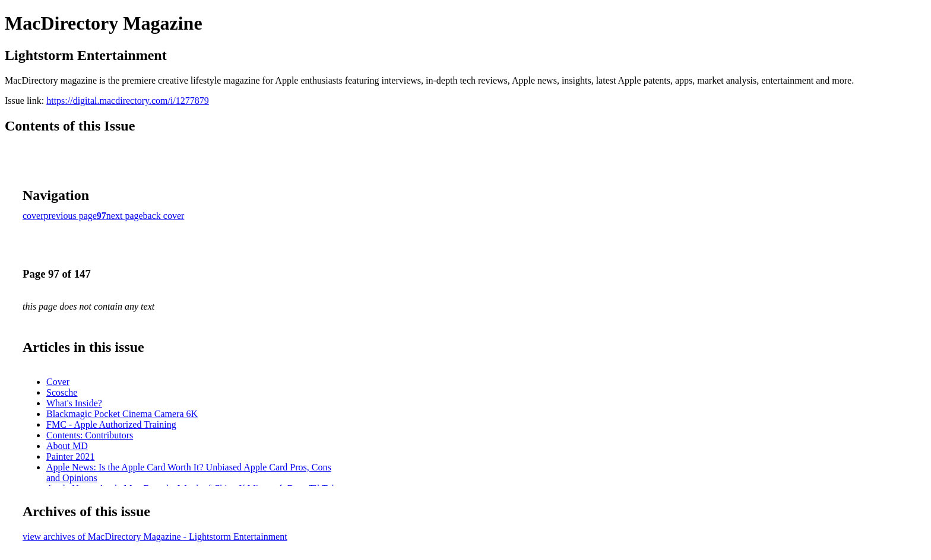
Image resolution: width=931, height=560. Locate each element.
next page (125, 216)
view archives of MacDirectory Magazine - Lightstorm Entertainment (155, 537)
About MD (67, 446)
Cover (58, 382)
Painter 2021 (70, 456)
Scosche (62, 392)
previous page (70, 216)
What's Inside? (74, 403)
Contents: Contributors (90, 435)
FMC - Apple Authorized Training (111, 424)
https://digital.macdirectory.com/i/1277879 (128, 101)
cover (33, 216)
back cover (164, 216)
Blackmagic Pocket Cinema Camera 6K (122, 414)
